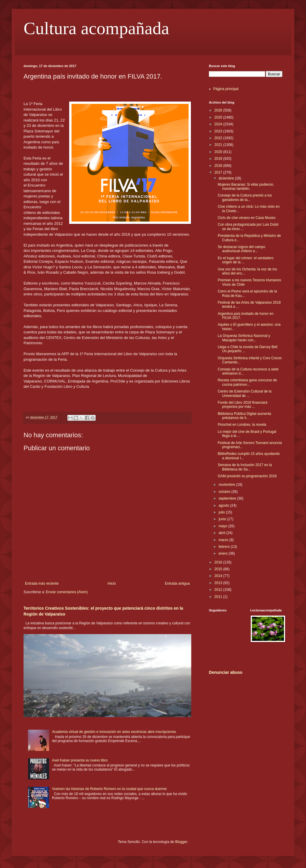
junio (223, 519)
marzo (224, 540)
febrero (225, 547)
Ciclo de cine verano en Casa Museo (247, 218)
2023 (219, 131)
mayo (223, 526)
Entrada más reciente (42, 583)
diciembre (227, 178)
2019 (219, 159)
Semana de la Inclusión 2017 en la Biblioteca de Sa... (245, 467)
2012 (219, 590)
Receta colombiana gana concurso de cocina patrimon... (247, 382)
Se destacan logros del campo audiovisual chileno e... (241, 249)
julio (222, 512)
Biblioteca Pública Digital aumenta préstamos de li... (244, 416)
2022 (219, 138)
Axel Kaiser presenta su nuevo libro (80, 760)
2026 (219, 110)
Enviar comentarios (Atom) (67, 592)
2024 (219, 124)
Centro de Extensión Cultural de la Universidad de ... (245, 393)
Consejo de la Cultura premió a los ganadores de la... (245, 197)
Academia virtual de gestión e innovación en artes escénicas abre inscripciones (114, 732)
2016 (219, 562)
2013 (219, 583)
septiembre (228, 498)
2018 (219, 166)
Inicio (112, 583)
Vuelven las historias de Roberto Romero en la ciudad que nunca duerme (109, 789)
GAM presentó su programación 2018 (247, 476)
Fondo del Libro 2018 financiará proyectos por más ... (243, 405)
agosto (224, 505)
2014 (219, 576)
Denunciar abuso (226, 672)
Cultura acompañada (96, 28)
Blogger (181, 842)
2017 (219, 172)
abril (222, 533)
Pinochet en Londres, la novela (242, 425)
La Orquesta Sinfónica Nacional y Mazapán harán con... (244, 338)
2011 (219, 597)
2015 (219, 569)
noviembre (227, 485)
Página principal (226, 89)
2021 (219, 145)
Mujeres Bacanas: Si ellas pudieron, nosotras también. (246, 187)
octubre (225, 492)
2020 (219, 152)
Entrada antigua (177, 583)
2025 (219, 117)
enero (224, 553)
